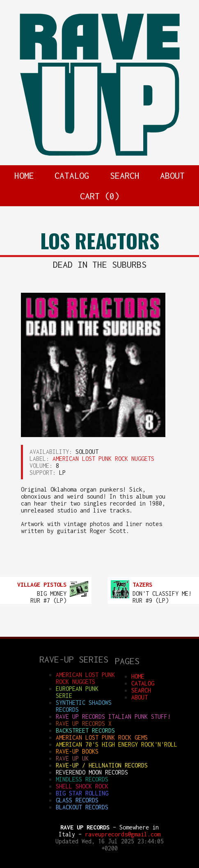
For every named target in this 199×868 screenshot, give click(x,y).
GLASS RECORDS (77, 800)
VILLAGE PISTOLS (42, 584)
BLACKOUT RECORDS (82, 807)
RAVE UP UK (72, 758)
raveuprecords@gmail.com (123, 834)
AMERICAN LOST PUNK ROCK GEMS (102, 737)
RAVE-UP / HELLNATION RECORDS (102, 765)
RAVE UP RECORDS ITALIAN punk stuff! (113, 716)
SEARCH (125, 175)
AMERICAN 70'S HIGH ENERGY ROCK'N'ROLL (117, 744)
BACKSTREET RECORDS (85, 730)
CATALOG (72, 175)
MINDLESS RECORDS (82, 779)
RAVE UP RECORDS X (84, 723)
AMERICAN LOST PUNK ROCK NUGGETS (103, 459)
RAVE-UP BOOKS (77, 751)
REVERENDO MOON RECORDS (92, 772)
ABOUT (172, 175)
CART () (100, 196)
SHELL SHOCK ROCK (82, 786)
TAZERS (142, 584)
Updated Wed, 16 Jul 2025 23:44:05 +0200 (110, 845)
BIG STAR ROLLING (82, 793)
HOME (24, 175)
